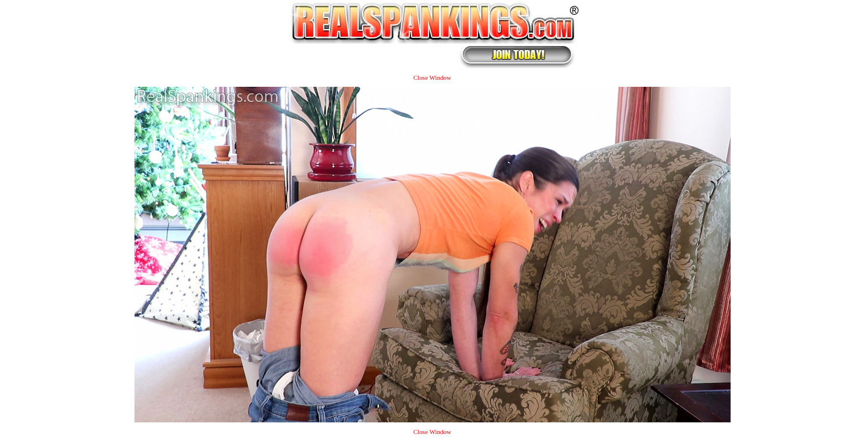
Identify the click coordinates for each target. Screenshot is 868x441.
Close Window (432, 77)
